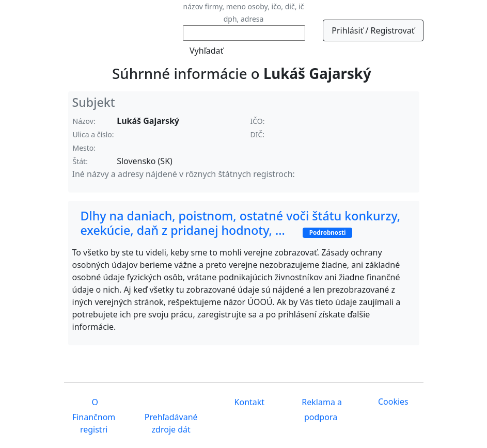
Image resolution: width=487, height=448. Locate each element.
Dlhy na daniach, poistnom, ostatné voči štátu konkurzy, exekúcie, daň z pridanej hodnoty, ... (241, 223)
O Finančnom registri (94, 416)
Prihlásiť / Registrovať (373, 30)
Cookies (393, 402)
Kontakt (248, 402)
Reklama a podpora (321, 410)
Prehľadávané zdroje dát (171, 423)
